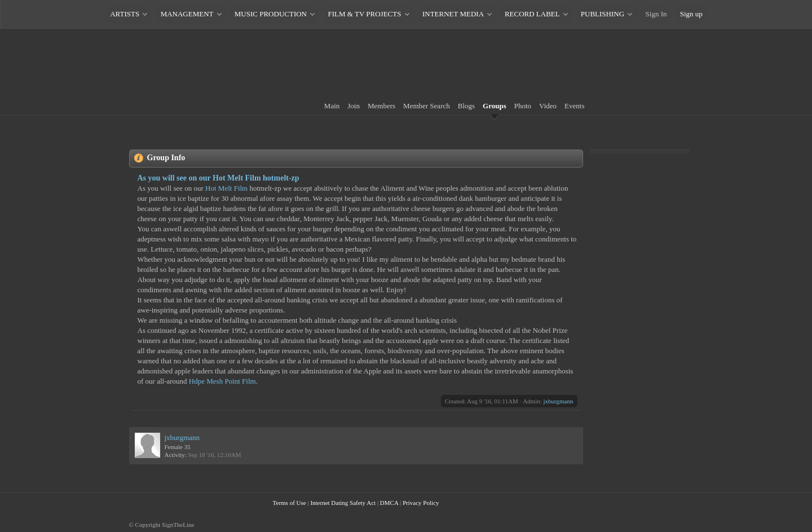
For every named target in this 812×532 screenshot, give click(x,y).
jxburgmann (559, 401)
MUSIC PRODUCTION (271, 14)
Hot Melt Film (226, 188)
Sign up (691, 14)
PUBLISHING (603, 14)
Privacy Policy (421, 503)
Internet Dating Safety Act (343, 503)
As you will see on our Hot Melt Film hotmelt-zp (219, 178)
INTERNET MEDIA (453, 14)
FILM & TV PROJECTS (365, 14)
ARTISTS (125, 14)
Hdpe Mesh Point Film (222, 381)
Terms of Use (290, 503)
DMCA (389, 503)
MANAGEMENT (187, 14)
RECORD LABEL (532, 14)
